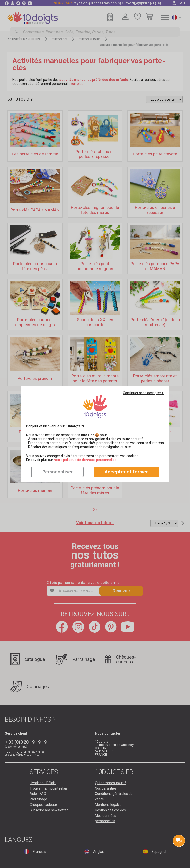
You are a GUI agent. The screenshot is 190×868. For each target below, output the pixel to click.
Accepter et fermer (126, 472)
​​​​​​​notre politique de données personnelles (85, 460)
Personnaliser (58, 472)
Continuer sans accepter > (143, 393)
